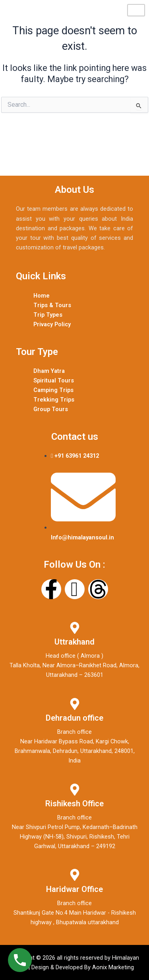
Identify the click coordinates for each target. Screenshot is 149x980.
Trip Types (48, 315)
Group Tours (51, 409)
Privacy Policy (52, 324)
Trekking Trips (54, 400)
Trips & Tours (52, 305)
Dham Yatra (49, 371)
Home (42, 296)
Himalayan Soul (36, 10)
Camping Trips (53, 390)
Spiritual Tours (54, 380)
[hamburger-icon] (136, 10)
